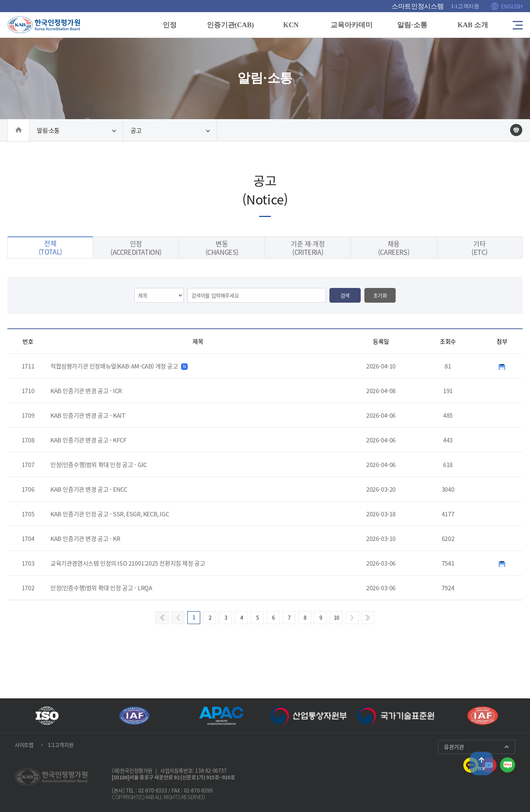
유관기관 (454, 747)
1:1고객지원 (465, 6)
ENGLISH (512, 6)
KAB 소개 (471, 25)
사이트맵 (24, 745)
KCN (290, 25)
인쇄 (516, 133)
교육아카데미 (350, 25)
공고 (136, 133)
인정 (170, 25)
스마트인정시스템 (418, 6)
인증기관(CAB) (230, 25)
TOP (481, 769)
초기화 (380, 313)
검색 (345, 313)
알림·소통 (410, 25)
